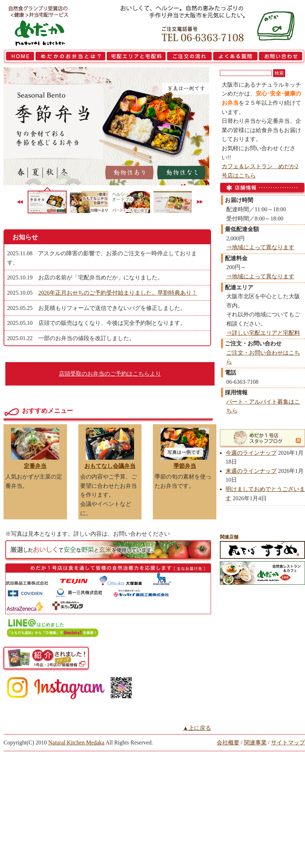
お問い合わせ (282, 58)
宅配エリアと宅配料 (136, 58)
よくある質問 (235, 58)
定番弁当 (35, 466)
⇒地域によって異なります (260, 247)
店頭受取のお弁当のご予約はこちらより (110, 374)
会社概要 (228, 743)
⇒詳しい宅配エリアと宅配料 (263, 333)
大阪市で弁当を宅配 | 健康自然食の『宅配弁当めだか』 (48, 25)
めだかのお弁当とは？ (70, 58)
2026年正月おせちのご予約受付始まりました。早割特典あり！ (118, 293)
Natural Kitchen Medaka (76, 743)
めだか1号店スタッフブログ (258, 438)
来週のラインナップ (251, 471)
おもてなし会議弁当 (110, 466)
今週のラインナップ (251, 453)
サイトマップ (288, 743)
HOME (19, 58)
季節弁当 (185, 466)
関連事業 (255, 743)
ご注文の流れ (189, 58)
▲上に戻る (197, 728)
